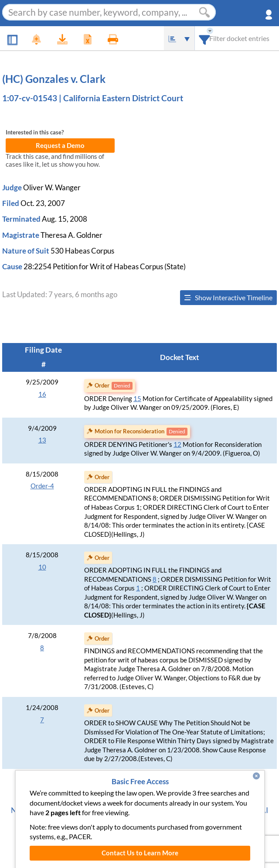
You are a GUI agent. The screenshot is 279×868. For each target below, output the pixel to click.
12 (177, 444)
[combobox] (205, 38)
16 (42, 394)
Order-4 (42, 486)
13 (42, 440)
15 (137, 399)
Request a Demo (60, 146)
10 (42, 567)
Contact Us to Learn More (140, 853)
